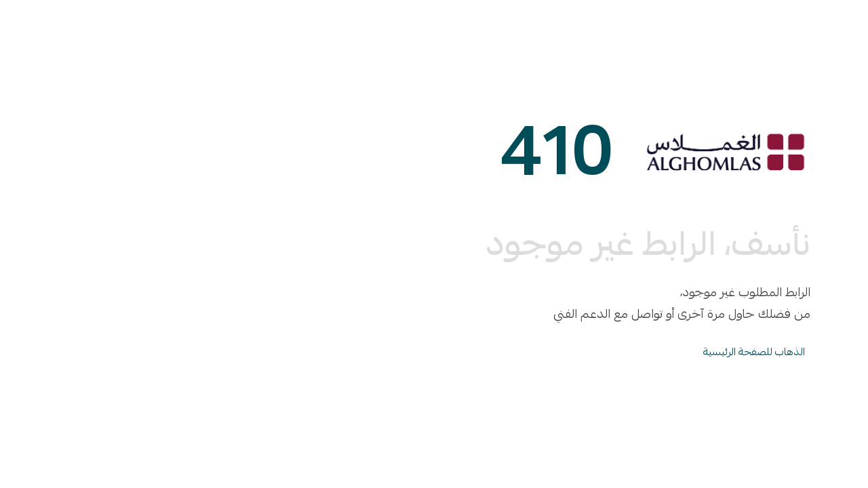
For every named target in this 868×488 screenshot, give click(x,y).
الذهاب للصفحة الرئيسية (754, 352)
